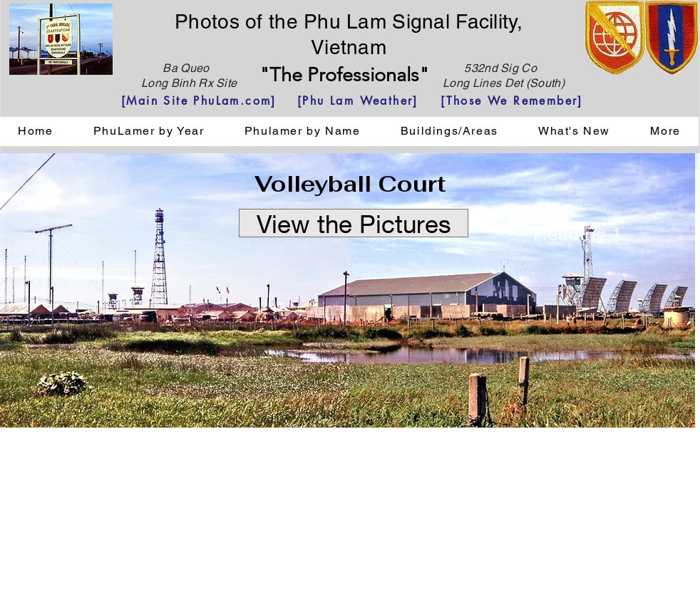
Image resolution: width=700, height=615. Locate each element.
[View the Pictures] (354, 223)
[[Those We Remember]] (512, 101)
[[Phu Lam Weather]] (358, 101)
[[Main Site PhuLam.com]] (199, 101)
